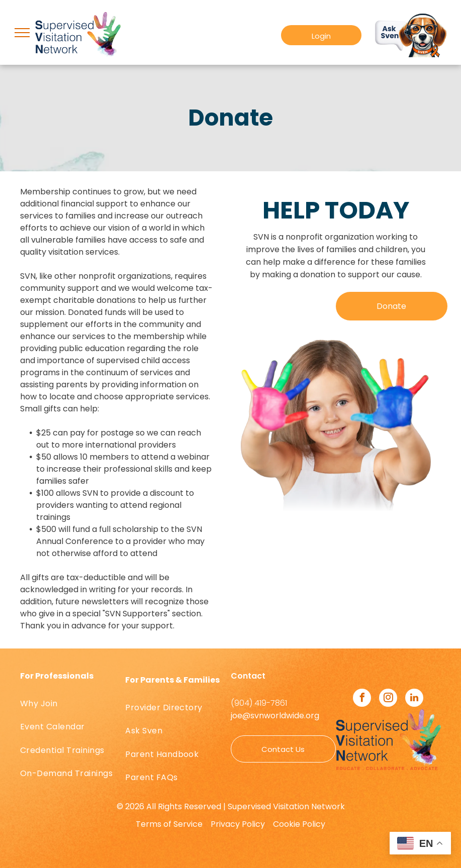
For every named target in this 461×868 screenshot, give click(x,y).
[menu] (22, 33)
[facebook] (362, 699)
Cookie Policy (299, 824)
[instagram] (388, 699)
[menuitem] (73, 704)
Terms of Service (169, 824)
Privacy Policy (238, 824)
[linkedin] (414, 699)
